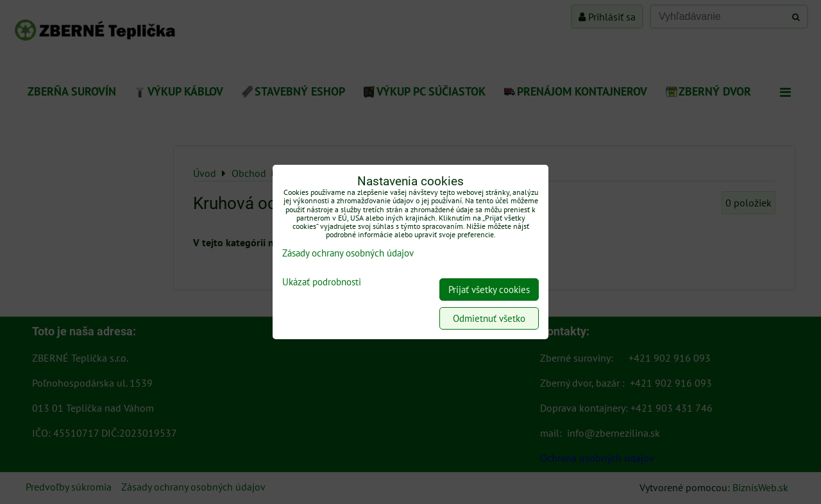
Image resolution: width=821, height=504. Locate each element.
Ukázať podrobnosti (322, 282)
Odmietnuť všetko (489, 318)
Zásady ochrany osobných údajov (348, 253)
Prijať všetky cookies (489, 290)
